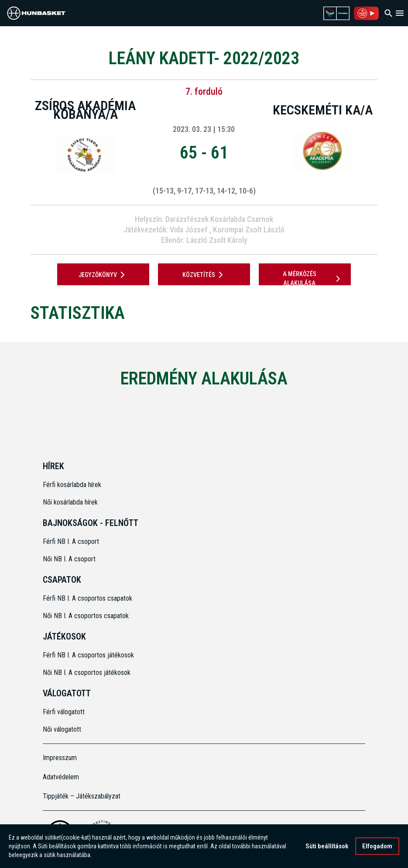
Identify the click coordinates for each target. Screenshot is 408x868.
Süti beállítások (327, 846)
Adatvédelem (61, 777)
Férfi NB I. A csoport (71, 541)
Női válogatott (62, 729)
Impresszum (60, 758)
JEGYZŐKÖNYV (103, 275)
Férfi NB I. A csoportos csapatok (88, 598)
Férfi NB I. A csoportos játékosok (88, 655)
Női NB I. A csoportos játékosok (87, 673)
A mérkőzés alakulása (313, 278)
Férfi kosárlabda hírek (72, 485)
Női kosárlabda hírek (70, 502)
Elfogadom (377, 846)
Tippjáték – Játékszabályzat (82, 796)
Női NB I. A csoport (69, 559)
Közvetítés (204, 275)
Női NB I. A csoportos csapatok (87, 616)
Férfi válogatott (64, 712)
